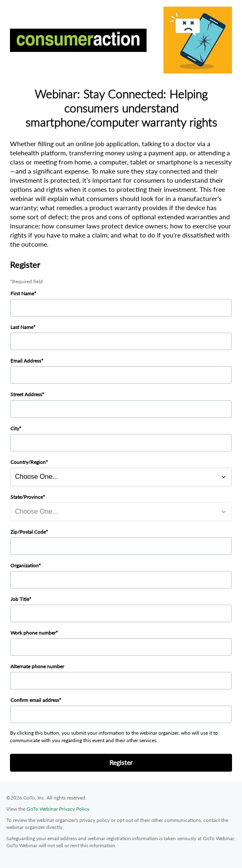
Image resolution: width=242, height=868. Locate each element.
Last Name (22, 327)
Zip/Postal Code (28, 532)
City (15, 428)
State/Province (27, 497)
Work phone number (33, 633)
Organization (25, 565)
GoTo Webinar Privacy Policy (58, 809)
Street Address (26, 394)
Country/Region (28, 462)
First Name (22, 293)
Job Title (20, 599)
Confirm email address (35, 700)
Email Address (26, 361)
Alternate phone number (37, 666)
